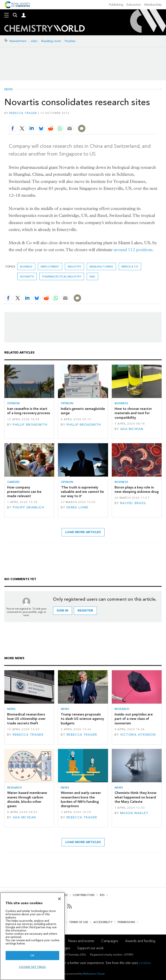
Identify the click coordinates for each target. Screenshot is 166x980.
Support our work (90, 948)
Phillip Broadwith (30, 425)
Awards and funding (140, 941)
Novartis (27, 277)
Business (26, 267)
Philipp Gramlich (28, 507)
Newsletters (18, 41)
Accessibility (103, 922)
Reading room (51, 41)
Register (85, 611)
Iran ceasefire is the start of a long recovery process (29, 411)
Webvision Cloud (94, 974)
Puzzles (70, 41)
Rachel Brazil (133, 503)
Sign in (62, 611)
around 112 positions (133, 250)
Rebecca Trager (23, 113)
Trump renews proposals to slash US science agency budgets (82, 719)
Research (122, 709)
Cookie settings (33, 967)
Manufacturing (101, 267)
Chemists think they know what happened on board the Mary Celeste (136, 797)
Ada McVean (132, 429)
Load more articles (83, 532)
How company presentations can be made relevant (24, 492)
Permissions (126, 922)
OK (32, 955)
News (9, 89)
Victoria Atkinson (138, 735)
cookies (145, 963)
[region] (32, 936)
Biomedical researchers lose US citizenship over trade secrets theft (26, 719)
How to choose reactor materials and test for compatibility (133, 413)
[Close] (59, 899)
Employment (50, 267)
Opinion (13, 403)
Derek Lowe (78, 507)
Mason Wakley (134, 813)
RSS (102, 895)
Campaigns (110, 941)
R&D (92, 277)
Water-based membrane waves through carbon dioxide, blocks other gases (27, 799)
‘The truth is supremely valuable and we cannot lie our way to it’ (82, 492)
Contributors (84, 895)
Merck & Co (130, 267)
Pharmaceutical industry (62, 277)
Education (134, 5)
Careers (13, 482)
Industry (74, 267)
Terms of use (79, 922)
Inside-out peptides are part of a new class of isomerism (134, 719)
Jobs (34, 41)
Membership (153, 5)
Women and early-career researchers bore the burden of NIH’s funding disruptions (81, 799)
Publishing (116, 5)
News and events (81, 941)
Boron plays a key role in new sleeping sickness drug (137, 489)
